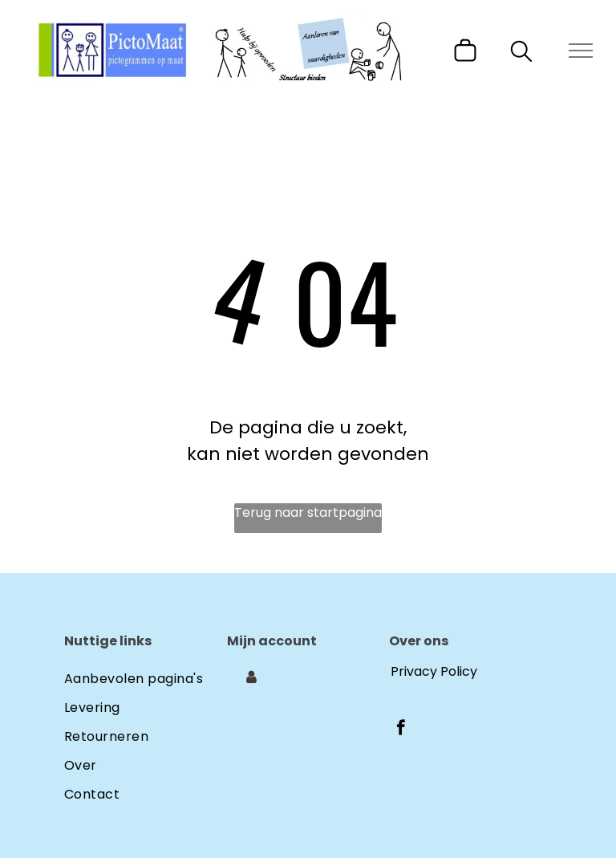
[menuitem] (146, 676)
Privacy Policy (434, 671)
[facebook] (401, 730)
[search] (521, 54)
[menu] (581, 51)
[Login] (251, 677)
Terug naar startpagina (308, 512)
